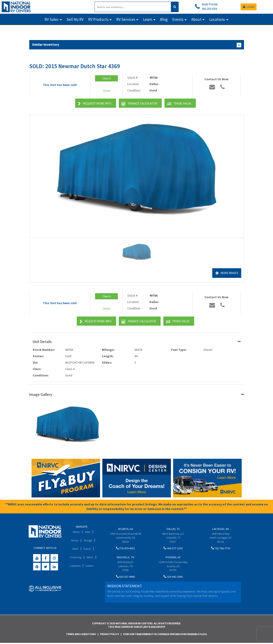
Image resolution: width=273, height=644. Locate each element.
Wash (75, 549)
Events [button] (178, 19)
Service (74, 540)
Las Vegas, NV (221, 529)
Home (76, 532)
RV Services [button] (126, 19)
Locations (74, 566)
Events (87, 549)
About (90, 557)
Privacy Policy (110, 635)
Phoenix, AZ (173, 558)
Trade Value (179, 104)
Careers (90, 566)
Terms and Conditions (81, 635)
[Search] (133, 7)
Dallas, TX (173, 529)
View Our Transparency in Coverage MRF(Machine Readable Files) (165, 635)
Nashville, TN (125, 558)
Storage (88, 540)
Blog (164, 19)
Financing (75, 557)
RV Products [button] (98, 19)
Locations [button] (217, 19)
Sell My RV (75, 19)
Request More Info (95, 104)
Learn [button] (148, 19)
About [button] (196, 19)
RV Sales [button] (52, 19)
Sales (88, 532)
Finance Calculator (139, 104)
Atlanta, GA (125, 529)
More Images (226, 273)
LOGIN (249, 7)
